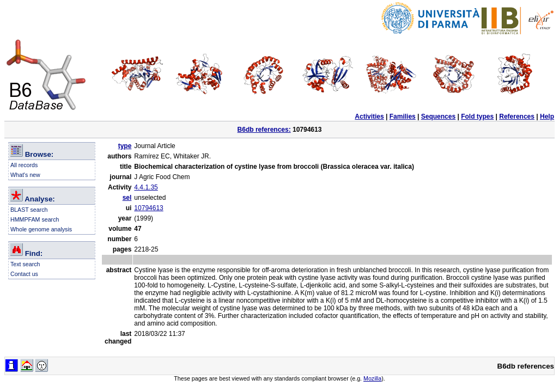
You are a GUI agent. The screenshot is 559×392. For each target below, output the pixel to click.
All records (24, 165)
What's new (25, 175)
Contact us (24, 274)
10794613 (148, 208)
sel (127, 198)
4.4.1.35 (146, 187)
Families (403, 117)
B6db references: (264, 130)
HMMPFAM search (35, 219)
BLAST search (29, 210)
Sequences (438, 117)
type (125, 146)
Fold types (477, 117)
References (517, 117)
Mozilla (372, 378)
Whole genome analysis (41, 229)
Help (547, 117)
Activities (369, 117)
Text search (25, 264)
